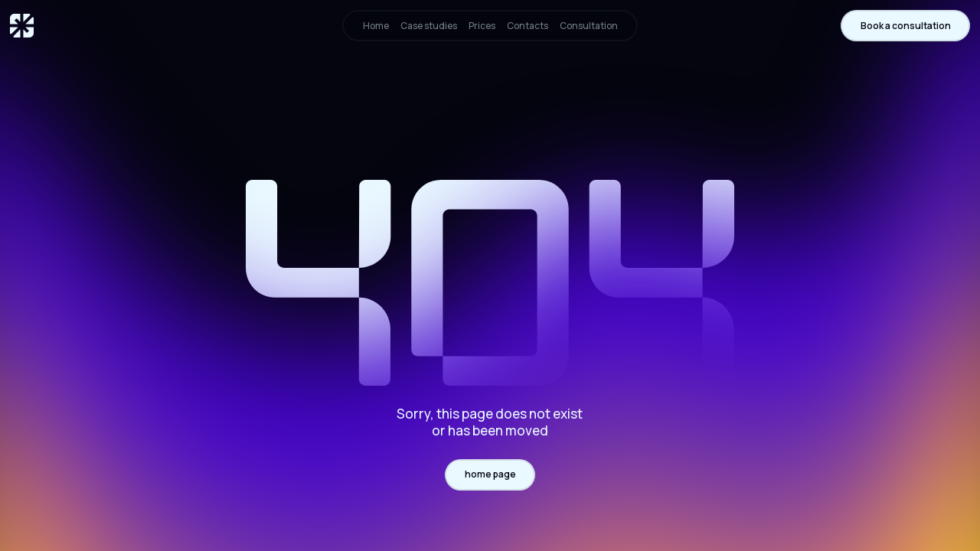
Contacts (528, 26)
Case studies (429, 26)
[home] (22, 26)
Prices (482, 26)
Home (376, 26)
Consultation (589, 26)
